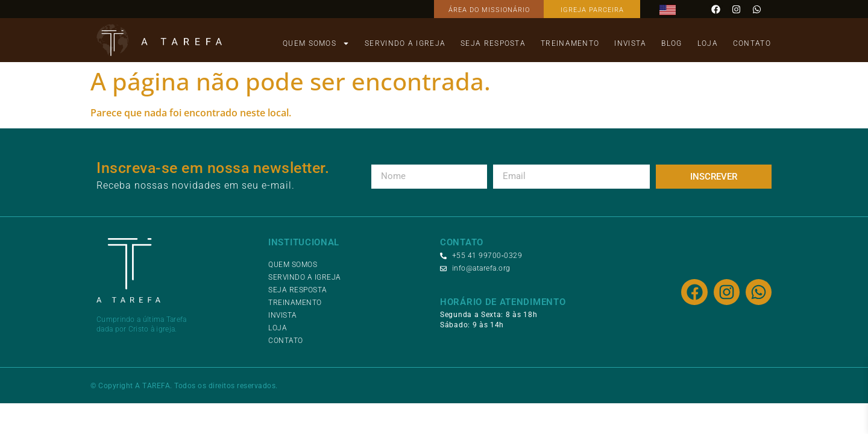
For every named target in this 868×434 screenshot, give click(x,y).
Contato (752, 43)
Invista (630, 43)
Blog (671, 43)
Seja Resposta (493, 43)
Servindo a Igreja (405, 43)
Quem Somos (316, 43)
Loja (708, 43)
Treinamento (570, 43)
